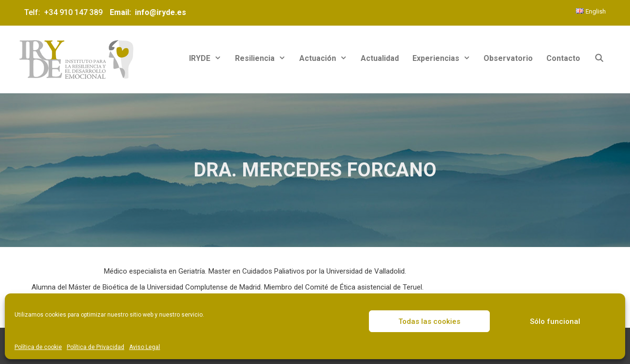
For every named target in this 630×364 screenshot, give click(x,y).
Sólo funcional (555, 321)
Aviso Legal (145, 347)
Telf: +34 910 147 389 (65, 12)
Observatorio (508, 58)
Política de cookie (38, 347)
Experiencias (445, 58)
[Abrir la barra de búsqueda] (599, 58)
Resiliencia (264, 58)
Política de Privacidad (95, 347)
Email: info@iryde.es (147, 12)
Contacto (563, 58)
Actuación (327, 58)
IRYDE (209, 58)
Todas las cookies (429, 321)
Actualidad (380, 58)
